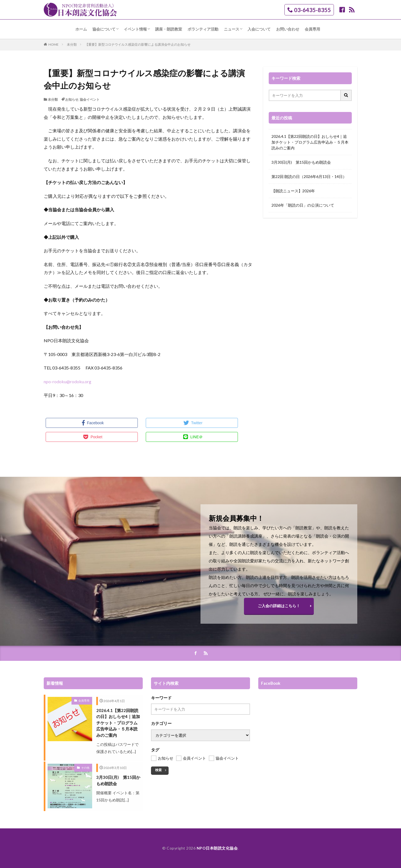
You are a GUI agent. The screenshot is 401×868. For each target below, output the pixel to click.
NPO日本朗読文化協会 (217, 848)
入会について (259, 29)
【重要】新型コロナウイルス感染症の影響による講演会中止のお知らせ (138, 44)
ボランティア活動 (203, 29)
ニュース (232, 29)
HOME (53, 44)
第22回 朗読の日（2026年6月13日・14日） (309, 176)
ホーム (81, 29)
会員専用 (312, 29)
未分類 (72, 44)
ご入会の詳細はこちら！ (279, 606)
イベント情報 (135, 29)
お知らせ (72, 99)
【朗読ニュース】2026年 (293, 191)
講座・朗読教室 (169, 29)
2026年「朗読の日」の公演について (303, 205)
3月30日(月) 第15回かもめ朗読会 (301, 162)
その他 (85, 768)
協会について (104, 29)
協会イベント (90, 99)
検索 (158, 770)
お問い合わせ (288, 29)
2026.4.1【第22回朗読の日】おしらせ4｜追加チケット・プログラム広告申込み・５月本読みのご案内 (310, 142)
